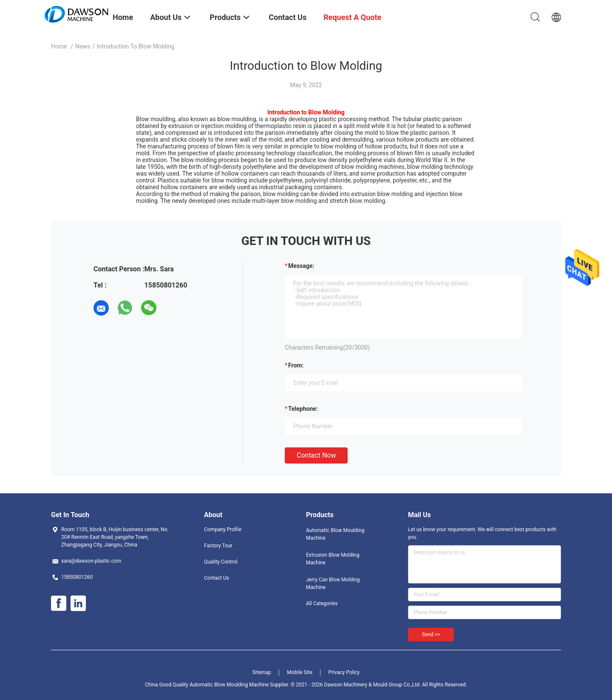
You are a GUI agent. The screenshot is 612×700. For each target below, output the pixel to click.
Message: (301, 266)
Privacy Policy (344, 672)
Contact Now (316, 455)
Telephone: (303, 409)
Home (59, 46)
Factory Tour (218, 546)
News (83, 46)
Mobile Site (300, 672)
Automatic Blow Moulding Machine (335, 534)
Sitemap (262, 672)
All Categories (322, 603)
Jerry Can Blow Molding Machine (333, 583)
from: (296, 365)
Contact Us (217, 578)
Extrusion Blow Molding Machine (333, 559)
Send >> (431, 635)
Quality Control (221, 562)
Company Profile (223, 529)
